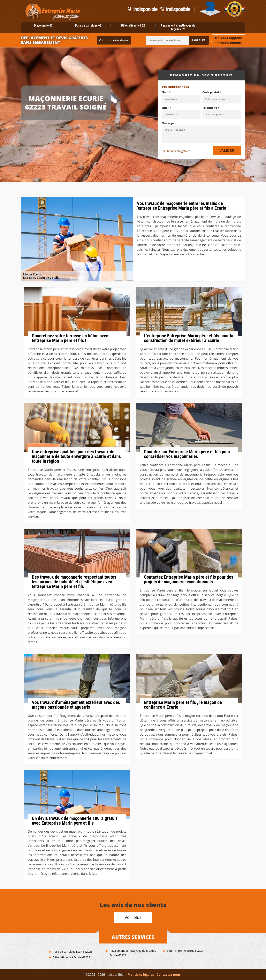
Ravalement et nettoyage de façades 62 (178, 27)
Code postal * (212, 92)
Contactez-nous (169, 975)
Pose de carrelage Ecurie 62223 (73, 952)
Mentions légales (141, 975)
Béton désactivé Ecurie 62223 (71, 957)
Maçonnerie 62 (43, 25)
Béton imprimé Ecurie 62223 (185, 951)
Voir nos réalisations (114, 40)
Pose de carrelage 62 (88, 25)
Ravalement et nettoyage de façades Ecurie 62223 (133, 953)
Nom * (166, 92)
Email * (167, 108)
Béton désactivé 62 (133, 25)
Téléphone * (211, 108)
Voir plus (133, 917)
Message (168, 123)
